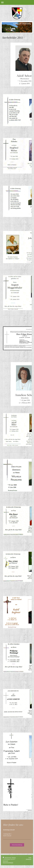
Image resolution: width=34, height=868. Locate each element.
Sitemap (14, 858)
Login (30, 857)
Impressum (5, 861)
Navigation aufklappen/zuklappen (17, 2)
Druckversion (7, 858)
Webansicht (29, 859)
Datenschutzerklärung (17, 845)
